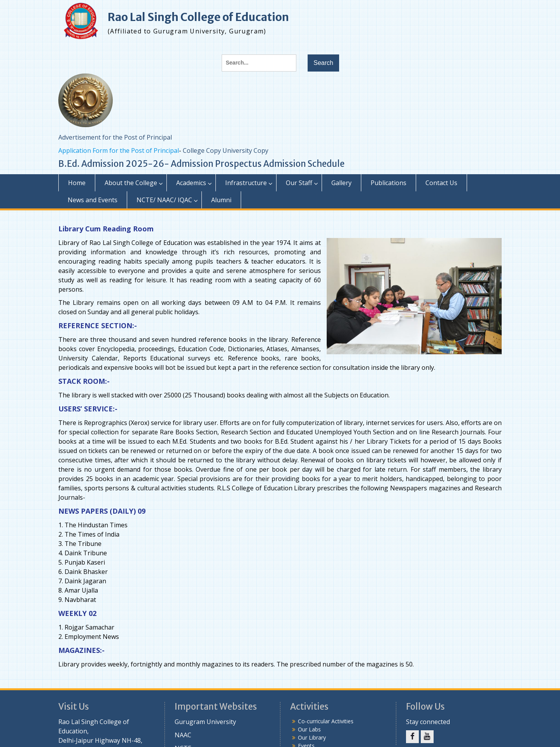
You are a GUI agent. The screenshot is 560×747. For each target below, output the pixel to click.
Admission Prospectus (216, 164)
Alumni (221, 200)
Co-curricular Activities (326, 721)
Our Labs (309, 729)
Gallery (341, 183)
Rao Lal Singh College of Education (198, 17)
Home (77, 183)
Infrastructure (246, 183)
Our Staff (299, 183)
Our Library (312, 737)
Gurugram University (205, 722)
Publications (388, 183)
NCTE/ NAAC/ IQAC (164, 200)
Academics (191, 183)
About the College (131, 183)
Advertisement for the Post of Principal (115, 137)
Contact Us (441, 183)
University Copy (245, 150)
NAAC (183, 735)
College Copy (202, 150)
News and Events (93, 200)
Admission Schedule (304, 164)
